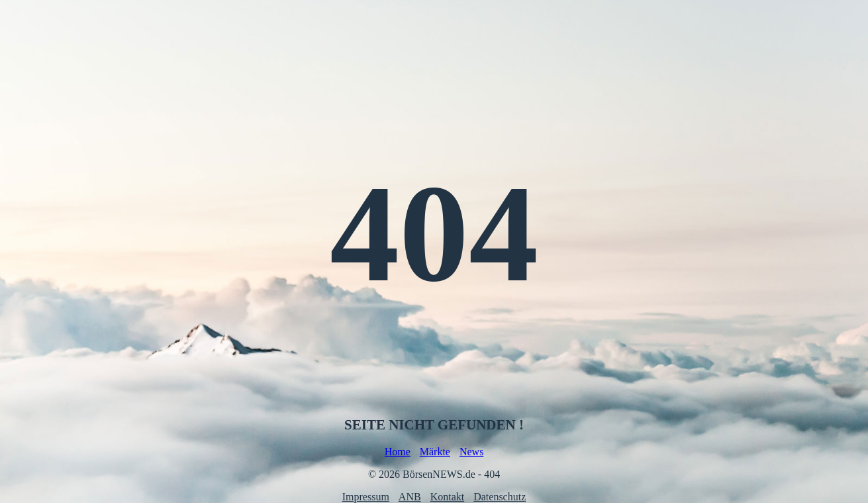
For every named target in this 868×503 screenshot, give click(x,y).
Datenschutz (500, 497)
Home (398, 452)
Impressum (366, 497)
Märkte (435, 452)
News (471, 452)
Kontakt (448, 497)
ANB (410, 497)
